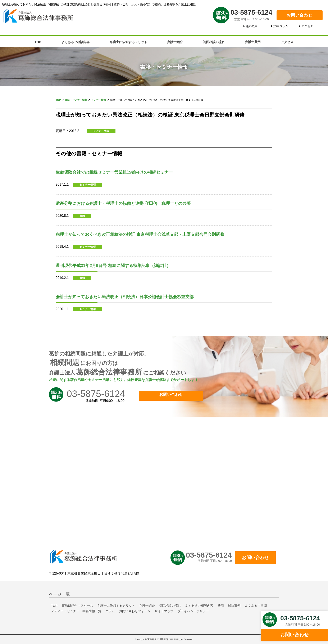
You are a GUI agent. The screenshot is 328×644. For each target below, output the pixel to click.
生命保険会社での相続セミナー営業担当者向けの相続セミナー (114, 172)
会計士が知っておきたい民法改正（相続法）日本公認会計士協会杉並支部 (125, 297)
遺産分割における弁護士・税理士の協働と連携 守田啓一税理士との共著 (123, 203)
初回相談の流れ (214, 42)
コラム (110, 611)
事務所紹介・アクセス (77, 606)
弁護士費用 (253, 42)
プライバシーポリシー (193, 611)
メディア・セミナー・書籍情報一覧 (76, 611)
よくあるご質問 (256, 606)
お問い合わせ (300, 15)
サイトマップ (164, 611)
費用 (221, 606)
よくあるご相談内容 (75, 42)
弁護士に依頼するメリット (128, 42)
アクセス (307, 26)
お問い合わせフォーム (135, 611)
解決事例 (234, 606)
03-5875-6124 (251, 12)
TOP (38, 42)
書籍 (82, 216)
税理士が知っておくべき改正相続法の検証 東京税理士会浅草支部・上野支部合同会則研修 (140, 234)
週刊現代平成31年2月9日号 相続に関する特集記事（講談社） (113, 266)
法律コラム (281, 26)
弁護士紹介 (175, 42)
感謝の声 (251, 26)
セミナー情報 (101, 131)
